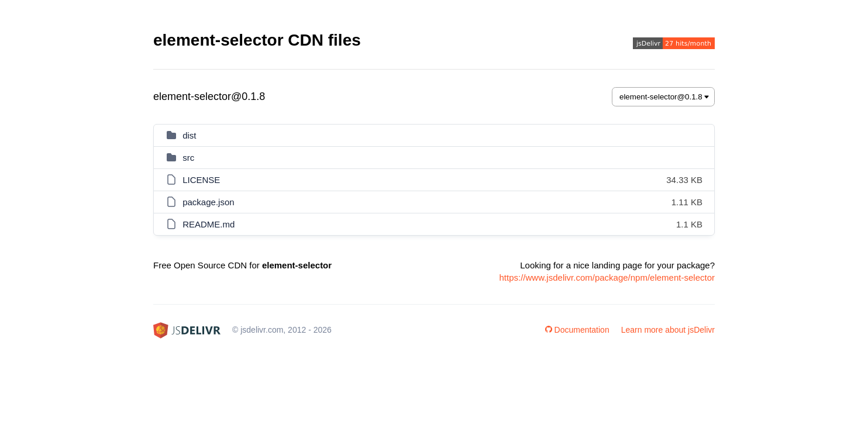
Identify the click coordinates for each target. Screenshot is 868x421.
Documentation (577, 330)
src (188, 158)
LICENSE (201, 180)
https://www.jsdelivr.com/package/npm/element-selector (607, 277)
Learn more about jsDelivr (668, 330)
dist (189, 135)
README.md (209, 224)
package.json (208, 202)
